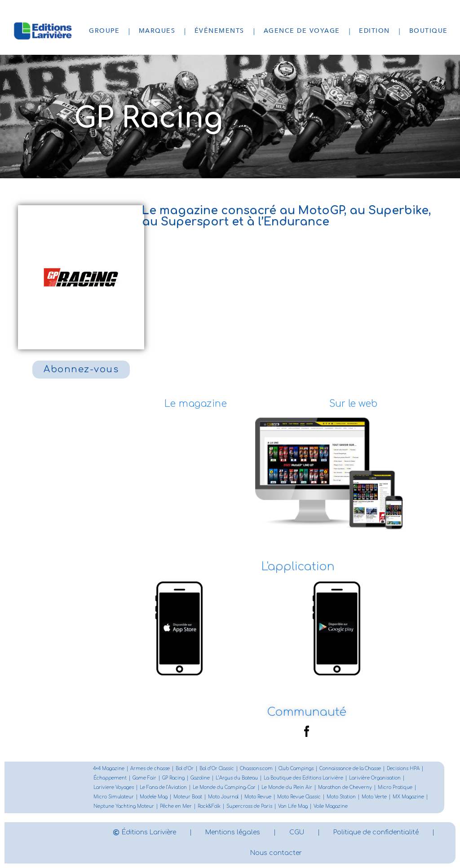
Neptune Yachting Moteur (124, 806)
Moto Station (341, 797)
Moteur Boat (188, 797)
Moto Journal (223, 797)
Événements (219, 31)
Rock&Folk (209, 806)
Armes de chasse (150, 769)
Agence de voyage (302, 31)
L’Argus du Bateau (237, 778)
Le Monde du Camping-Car (224, 787)
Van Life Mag (293, 806)
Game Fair (144, 778)
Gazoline (200, 778)
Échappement (110, 778)
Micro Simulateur (114, 797)
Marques (157, 31)
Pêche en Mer (176, 806)
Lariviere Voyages (114, 787)
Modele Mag (154, 797)
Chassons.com (256, 769)
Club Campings (296, 769)
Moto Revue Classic (299, 797)
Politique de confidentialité (376, 832)
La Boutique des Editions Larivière (303, 778)
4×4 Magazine (109, 769)
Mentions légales (233, 832)
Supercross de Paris (249, 806)
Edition (374, 31)
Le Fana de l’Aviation (163, 787)
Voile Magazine (331, 806)
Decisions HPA (403, 769)
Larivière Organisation (375, 778)
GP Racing (173, 778)
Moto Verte (374, 797)
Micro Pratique (395, 787)
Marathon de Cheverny (345, 787)
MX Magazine (408, 797)
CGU (297, 832)
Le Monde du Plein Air (287, 787)
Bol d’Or (185, 769)
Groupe (104, 31)
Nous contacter (276, 853)
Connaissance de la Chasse (350, 769)
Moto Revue (258, 797)
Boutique (429, 31)
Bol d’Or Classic (217, 769)
